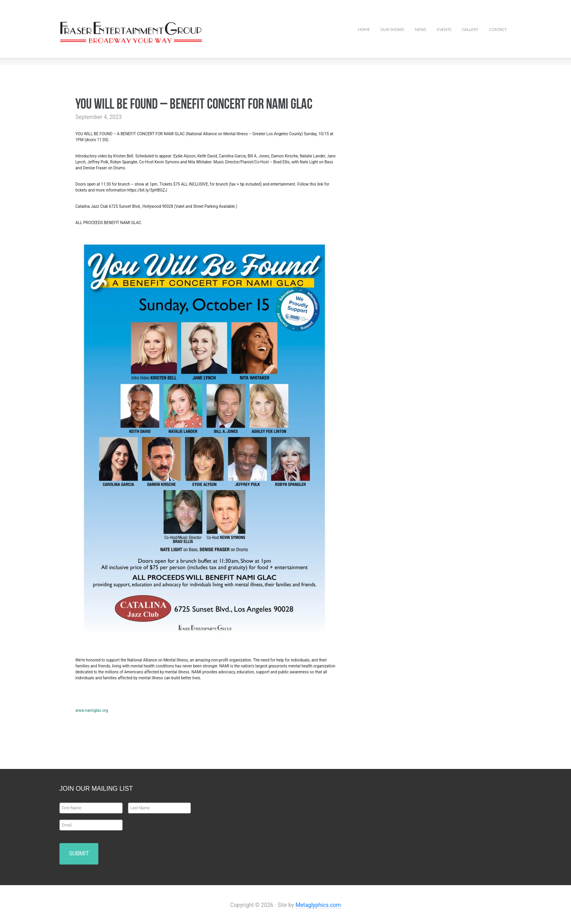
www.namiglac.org (92, 710)
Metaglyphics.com (318, 904)
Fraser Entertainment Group (123, 33)
